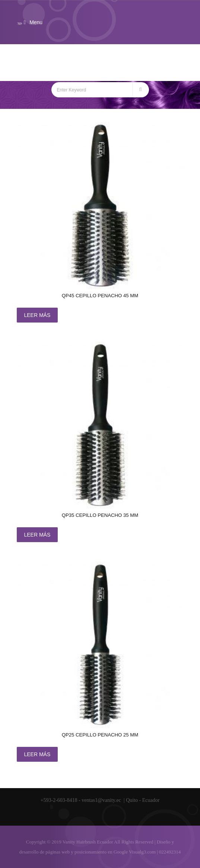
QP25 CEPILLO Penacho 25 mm (100, 735)
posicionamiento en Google (101, 852)
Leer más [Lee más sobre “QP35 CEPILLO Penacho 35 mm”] (37, 535)
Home (75, 70)
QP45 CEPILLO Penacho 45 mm (100, 296)
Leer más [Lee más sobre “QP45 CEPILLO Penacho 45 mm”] (37, 315)
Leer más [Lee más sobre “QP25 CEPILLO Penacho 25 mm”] (37, 754)
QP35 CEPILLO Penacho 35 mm (100, 515)
